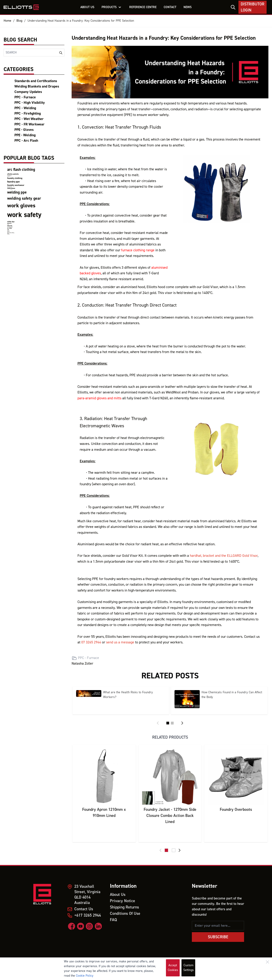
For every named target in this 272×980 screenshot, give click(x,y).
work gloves (21, 206)
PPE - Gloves (24, 130)
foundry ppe (13, 182)
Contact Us (84, 909)
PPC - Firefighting (28, 113)
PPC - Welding (25, 108)
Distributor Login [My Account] (253, 7)
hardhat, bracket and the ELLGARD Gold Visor (224, 556)
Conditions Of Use (125, 914)
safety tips (11, 222)
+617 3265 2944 (88, 915)
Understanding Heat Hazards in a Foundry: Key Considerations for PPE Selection (81, 21)
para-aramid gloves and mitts (99, 398)
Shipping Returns (124, 907)
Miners (8, 230)
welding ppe (17, 192)
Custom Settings (189, 968)
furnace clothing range (138, 250)
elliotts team (9, 176)
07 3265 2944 (91, 642)
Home (7, 21)
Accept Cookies (173, 968)
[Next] (182, 723)
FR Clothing (9, 228)
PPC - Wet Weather (29, 119)
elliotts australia (13, 174)
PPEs (8, 231)
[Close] (267, 962)
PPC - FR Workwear (29, 124)
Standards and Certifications (36, 81)
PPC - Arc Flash (26, 141)
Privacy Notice (122, 901)
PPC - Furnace (25, 97)
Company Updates (28, 92)
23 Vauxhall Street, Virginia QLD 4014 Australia (87, 895)
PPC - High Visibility (30, 103)
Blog (19, 21)
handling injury (10, 227)
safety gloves (11, 188)
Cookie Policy (85, 976)
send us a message (120, 642)
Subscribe (218, 937)
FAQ (113, 920)
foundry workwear (16, 185)
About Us (118, 895)
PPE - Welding (25, 135)
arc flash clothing (21, 170)
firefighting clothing (8, 234)
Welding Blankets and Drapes (37, 86)
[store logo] (21, 7)
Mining (8, 229)
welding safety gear (24, 198)
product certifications (10, 187)
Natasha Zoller (82, 663)
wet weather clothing (11, 233)
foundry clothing (15, 178)
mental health (10, 226)
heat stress (9, 223)
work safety (24, 215)
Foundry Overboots (236, 810)
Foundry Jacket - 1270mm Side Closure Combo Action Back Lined (170, 816)
